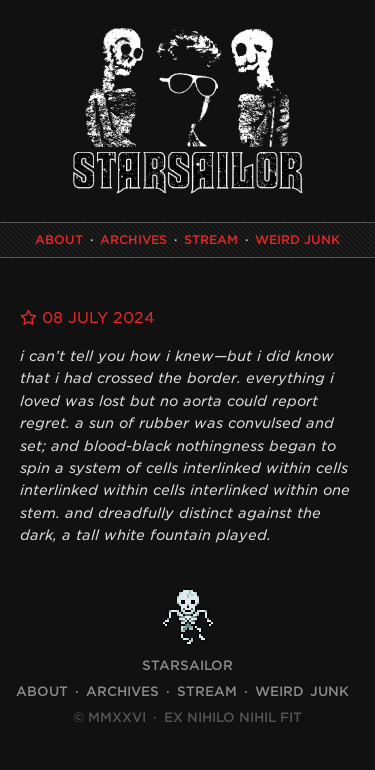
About (59, 239)
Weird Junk (297, 239)
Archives (133, 239)
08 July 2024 (87, 318)
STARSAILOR (187, 665)
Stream (211, 239)
